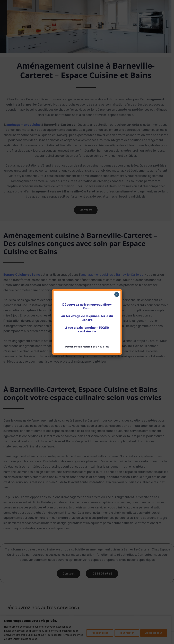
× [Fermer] (117, 294)
